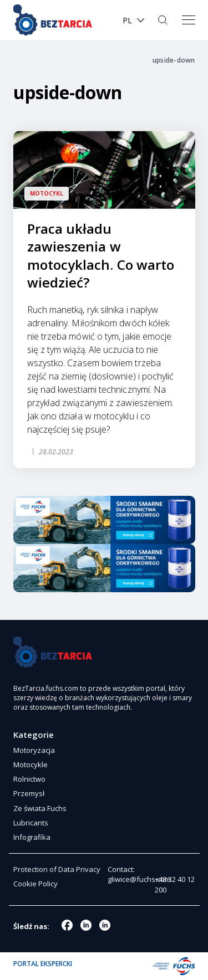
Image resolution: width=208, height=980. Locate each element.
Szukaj (164, 20)
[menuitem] (134, 20)
